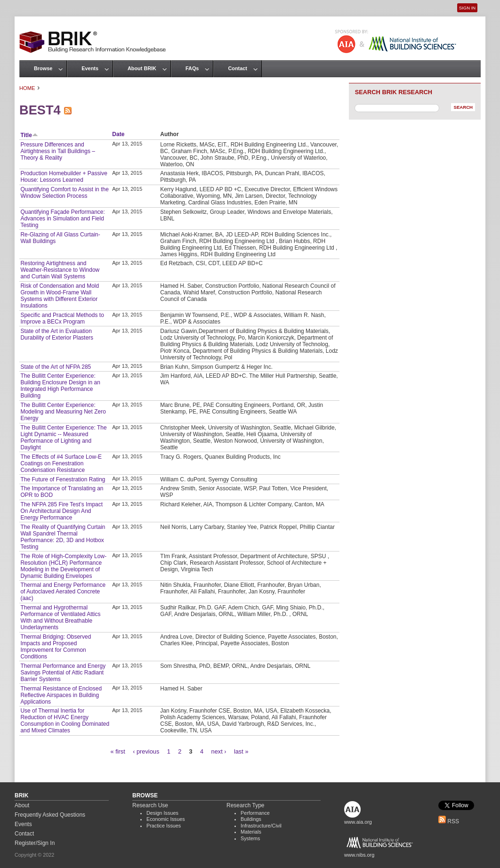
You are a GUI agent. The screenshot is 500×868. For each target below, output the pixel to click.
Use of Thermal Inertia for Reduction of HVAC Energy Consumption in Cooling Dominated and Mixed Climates (65, 721)
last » (241, 751)
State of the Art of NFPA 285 (56, 367)
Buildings (251, 819)
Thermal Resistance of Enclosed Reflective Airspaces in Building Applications (61, 695)
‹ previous (146, 751)
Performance (255, 813)
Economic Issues (166, 819)
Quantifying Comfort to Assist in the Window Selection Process (64, 193)
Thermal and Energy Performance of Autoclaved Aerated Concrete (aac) (63, 592)
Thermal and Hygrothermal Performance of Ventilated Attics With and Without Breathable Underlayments (60, 617)
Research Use (150, 805)
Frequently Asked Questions (50, 815)
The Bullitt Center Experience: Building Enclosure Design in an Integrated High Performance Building (60, 386)
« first (118, 751)
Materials (251, 832)
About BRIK (142, 68)
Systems (250, 838)
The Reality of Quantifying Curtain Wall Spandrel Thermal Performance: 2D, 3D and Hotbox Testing (63, 537)
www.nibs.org (359, 855)
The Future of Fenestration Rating (63, 479)
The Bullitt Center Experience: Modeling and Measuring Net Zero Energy (63, 412)
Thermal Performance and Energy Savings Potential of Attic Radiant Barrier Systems (63, 673)
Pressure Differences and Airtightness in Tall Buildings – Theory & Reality (58, 151)
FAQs (192, 68)
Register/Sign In (35, 843)
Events (90, 68)
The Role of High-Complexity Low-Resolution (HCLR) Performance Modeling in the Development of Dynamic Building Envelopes (63, 566)
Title (29, 135)
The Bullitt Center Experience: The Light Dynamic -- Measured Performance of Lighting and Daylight (63, 438)
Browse (43, 68)
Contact (237, 68)
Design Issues (162, 813)
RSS (449, 821)
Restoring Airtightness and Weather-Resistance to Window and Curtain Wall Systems (60, 270)
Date (118, 134)
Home (27, 88)
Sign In (467, 8)
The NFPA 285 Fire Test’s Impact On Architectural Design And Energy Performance (61, 511)
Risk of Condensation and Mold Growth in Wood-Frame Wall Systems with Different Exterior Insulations (60, 296)
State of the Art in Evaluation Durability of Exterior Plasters (57, 334)
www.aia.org (358, 822)
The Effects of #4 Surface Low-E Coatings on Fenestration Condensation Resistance (61, 463)
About (22, 805)
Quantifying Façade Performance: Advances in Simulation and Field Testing (62, 219)
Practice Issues (164, 826)
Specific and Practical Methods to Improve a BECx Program (62, 318)
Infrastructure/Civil (261, 826)
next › (219, 751)
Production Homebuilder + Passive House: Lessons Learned (64, 177)
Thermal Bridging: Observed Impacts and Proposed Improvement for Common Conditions (56, 647)
